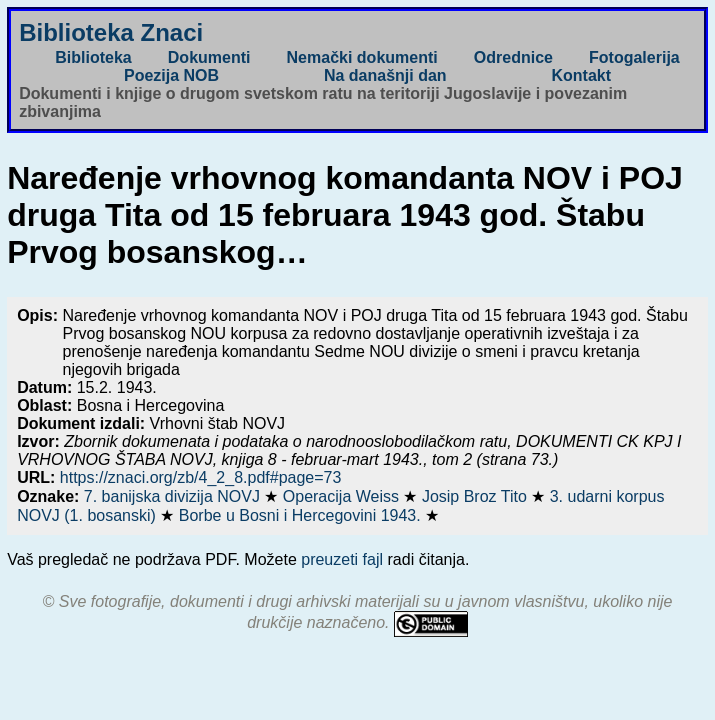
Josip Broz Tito (476, 496)
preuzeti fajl (342, 559)
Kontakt (581, 75)
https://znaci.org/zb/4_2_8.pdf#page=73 (201, 477)
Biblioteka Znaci (111, 32)
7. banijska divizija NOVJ (174, 496)
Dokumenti (209, 57)
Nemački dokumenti (362, 57)
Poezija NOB (171, 75)
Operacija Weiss (343, 496)
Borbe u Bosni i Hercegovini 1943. (302, 515)
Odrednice (513, 57)
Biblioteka (93, 57)
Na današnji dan (385, 75)
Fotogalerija (634, 57)
